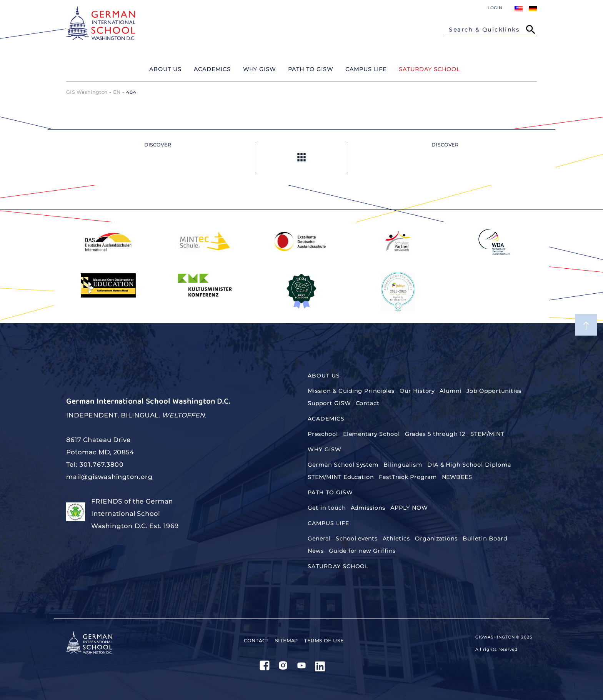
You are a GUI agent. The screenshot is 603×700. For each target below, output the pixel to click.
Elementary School (371, 434)
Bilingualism (403, 465)
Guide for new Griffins (362, 551)
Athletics (396, 539)
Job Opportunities (494, 391)
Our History (417, 391)
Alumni (451, 391)
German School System (343, 465)
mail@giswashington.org (109, 477)
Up (301, 157)
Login (495, 8)
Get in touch (327, 508)
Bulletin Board (485, 539)
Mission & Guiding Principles (351, 391)
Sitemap (287, 641)
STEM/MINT (487, 434)
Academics (326, 419)
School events (357, 539)
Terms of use (324, 641)
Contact (368, 403)
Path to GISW (330, 492)
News (316, 551)
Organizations (436, 539)
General (319, 539)
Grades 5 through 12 (435, 434)
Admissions (368, 508)
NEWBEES (457, 477)
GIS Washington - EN (93, 92)
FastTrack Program (408, 477)
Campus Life (328, 523)
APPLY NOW (409, 508)
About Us (324, 376)
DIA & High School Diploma (469, 465)
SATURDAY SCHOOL (338, 566)
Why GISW (325, 449)
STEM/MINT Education (341, 477)
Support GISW (329, 403)
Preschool (323, 434)
